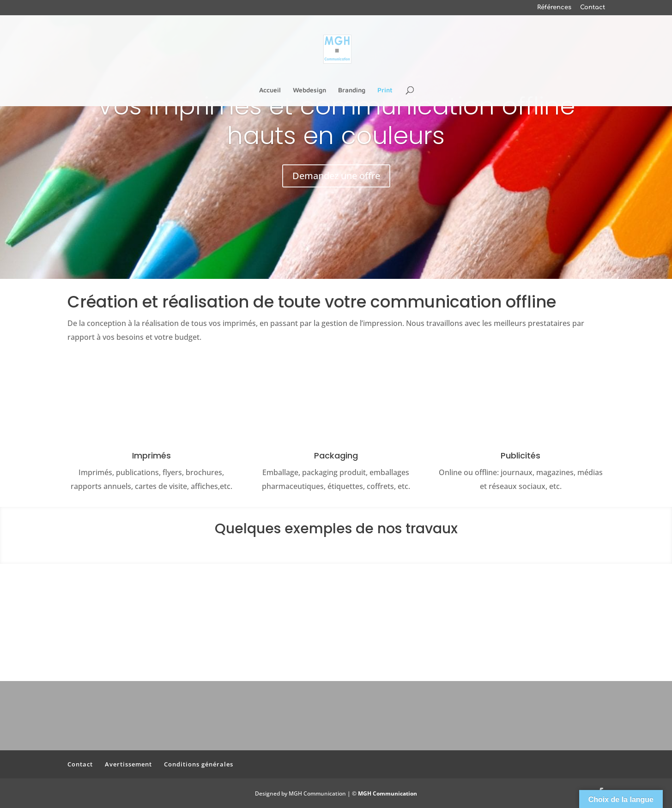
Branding (352, 90)
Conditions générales (199, 764)
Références (554, 8)
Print (385, 90)
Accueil (270, 90)
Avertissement (128, 764)
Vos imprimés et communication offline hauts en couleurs (336, 121)
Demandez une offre (336, 176)
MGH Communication (387, 793)
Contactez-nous (336, 637)
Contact (593, 8)
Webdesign (309, 90)
